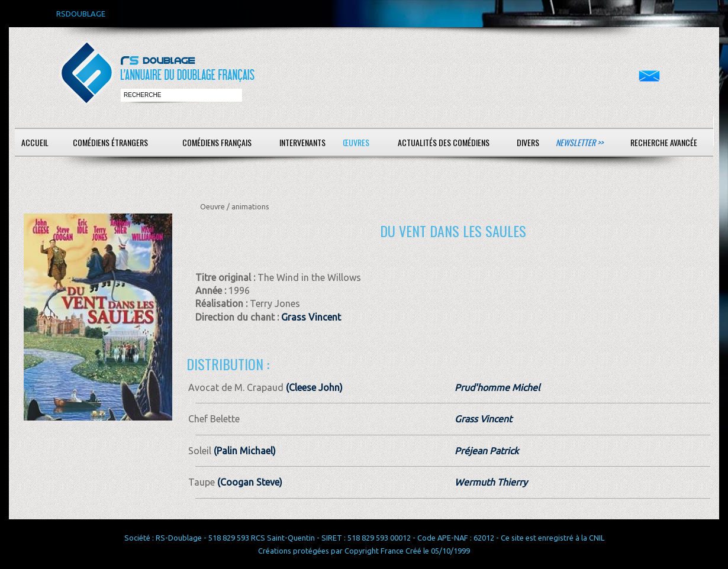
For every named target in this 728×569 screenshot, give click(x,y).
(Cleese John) (313, 387)
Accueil (35, 142)
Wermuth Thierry (491, 482)
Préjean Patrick (487, 451)
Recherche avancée (664, 142)
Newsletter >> (579, 142)
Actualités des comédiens (444, 142)
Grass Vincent (311, 317)
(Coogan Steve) (249, 482)
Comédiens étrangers (110, 142)
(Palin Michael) (244, 451)
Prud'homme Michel (497, 387)
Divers (528, 142)
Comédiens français (217, 142)
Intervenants (302, 142)
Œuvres (356, 142)
